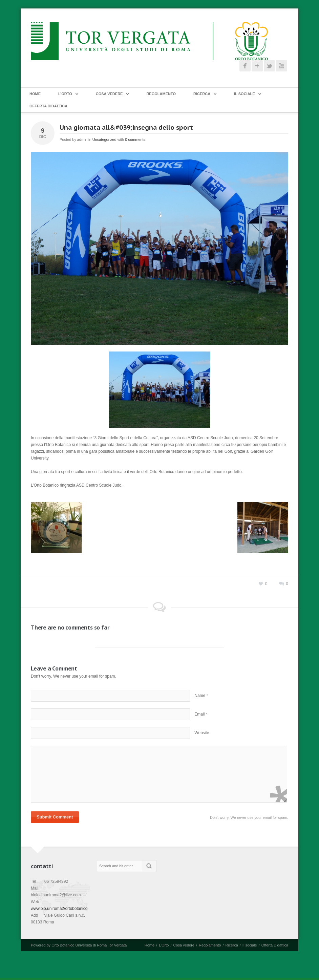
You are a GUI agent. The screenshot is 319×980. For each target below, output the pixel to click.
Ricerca (202, 94)
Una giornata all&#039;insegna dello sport (126, 127)
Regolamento (161, 94)
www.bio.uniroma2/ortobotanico (59, 909)
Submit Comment (55, 817)
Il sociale (244, 94)
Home (35, 94)
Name (201, 696)
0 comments (135, 140)
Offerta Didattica (48, 106)
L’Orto (65, 94)
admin (82, 140)
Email (201, 714)
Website (202, 733)
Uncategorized (104, 140)
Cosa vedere (109, 94)
